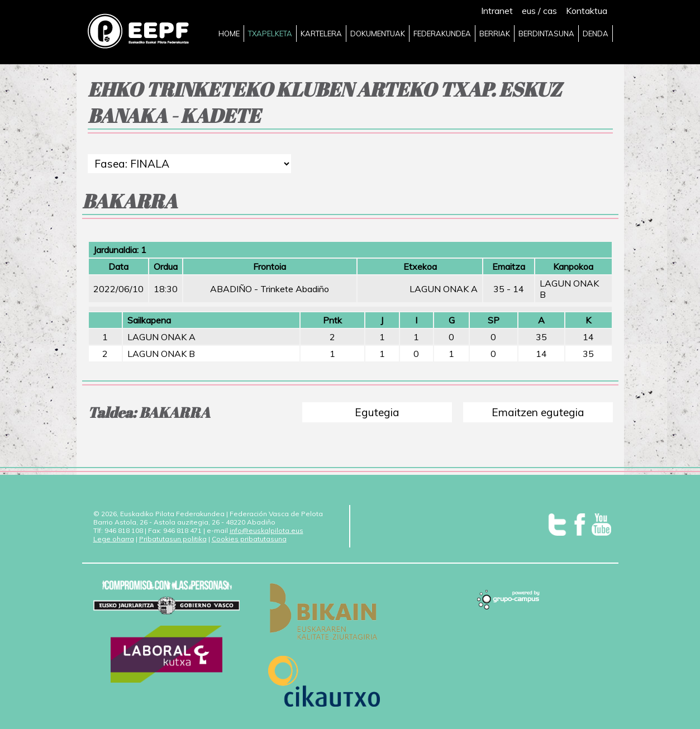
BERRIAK (495, 34)
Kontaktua (587, 11)
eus (529, 11)
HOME (229, 34)
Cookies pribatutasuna (249, 539)
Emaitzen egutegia (538, 412)
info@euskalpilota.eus (266, 530)
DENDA (596, 34)
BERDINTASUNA (546, 34)
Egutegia (377, 412)
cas (550, 11)
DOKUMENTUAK (378, 34)
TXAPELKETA (270, 34)
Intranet (497, 11)
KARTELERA (321, 34)
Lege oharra (114, 539)
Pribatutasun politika (173, 539)
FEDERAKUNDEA (442, 34)
